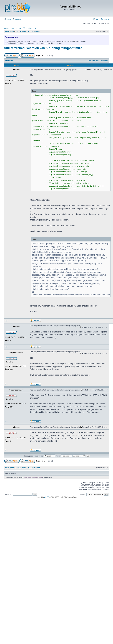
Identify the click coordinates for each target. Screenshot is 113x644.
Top (6, 321)
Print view (9, 61)
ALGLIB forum (21, 32)
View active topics (30, 28)
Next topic (104, 61)
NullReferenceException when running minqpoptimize (43, 48)
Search (105, 19)
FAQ (96, 19)
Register (17, 19)
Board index (9, 32)
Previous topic (94, 61)
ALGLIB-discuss (34, 32)
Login (8, 19)
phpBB (47, 497)
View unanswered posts (13, 28)
